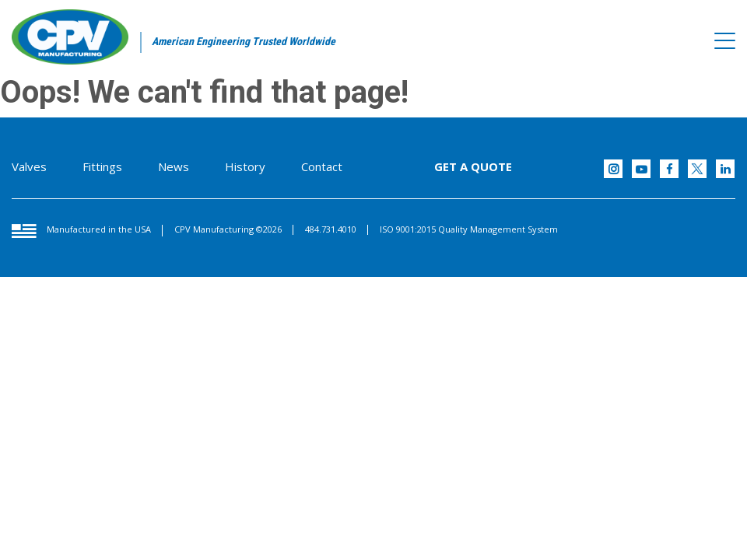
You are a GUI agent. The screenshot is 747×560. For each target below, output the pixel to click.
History (245, 166)
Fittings (102, 166)
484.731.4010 (331, 229)
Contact (322, 166)
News (174, 166)
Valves (29, 166)
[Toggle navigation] (725, 41)
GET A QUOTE (473, 166)
